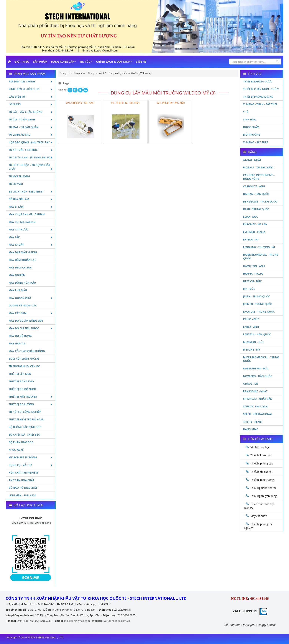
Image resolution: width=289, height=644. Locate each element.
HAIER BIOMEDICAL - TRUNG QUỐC (261, 257)
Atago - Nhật (252, 160)
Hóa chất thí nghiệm (23, 473)
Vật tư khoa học (260, 447)
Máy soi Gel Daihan (22, 222)
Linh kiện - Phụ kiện (22, 495)
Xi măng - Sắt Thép (256, 142)
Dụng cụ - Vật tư (31, 465)
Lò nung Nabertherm (263, 488)
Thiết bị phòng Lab (262, 463)
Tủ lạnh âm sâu (31, 135)
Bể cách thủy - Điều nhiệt (31, 191)
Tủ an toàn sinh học (31, 150)
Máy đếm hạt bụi (20, 267)
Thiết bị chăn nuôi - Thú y (261, 89)
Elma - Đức (251, 217)
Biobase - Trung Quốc (258, 167)
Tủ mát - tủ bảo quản (31, 127)
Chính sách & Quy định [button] (114, 62)
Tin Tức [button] (86, 62)
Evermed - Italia (254, 232)
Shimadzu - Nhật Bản (258, 399)
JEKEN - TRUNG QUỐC (257, 296)
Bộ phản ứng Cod (21, 442)
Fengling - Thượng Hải (259, 247)
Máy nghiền (17, 275)
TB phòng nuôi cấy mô (24, 366)
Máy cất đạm (31, 313)
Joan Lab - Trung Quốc (259, 312)
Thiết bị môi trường (31, 397)
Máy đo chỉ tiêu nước (31, 328)
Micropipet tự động (31, 457)
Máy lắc (31, 237)
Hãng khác (251, 429)
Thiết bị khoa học (261, 455)
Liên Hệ (141, 62)
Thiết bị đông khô (21, 381)
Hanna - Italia (253, 274)
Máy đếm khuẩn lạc (22, 260)
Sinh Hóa (249, 119)
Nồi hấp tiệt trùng (31, 81)
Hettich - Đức (252, 281)
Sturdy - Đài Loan (255, 406)
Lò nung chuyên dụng (264, 496)
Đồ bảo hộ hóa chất (23, 488)
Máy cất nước (31, 229)
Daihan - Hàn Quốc (256, 194)
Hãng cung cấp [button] (63, 62)
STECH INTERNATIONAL (258, 414)
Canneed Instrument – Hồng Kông (259, 177)
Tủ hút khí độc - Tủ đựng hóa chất (31, 167)
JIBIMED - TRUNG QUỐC (258, 304)
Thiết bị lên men (20, 374)
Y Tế (246, 112)
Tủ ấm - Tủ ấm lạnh (31, 119)
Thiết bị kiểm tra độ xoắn (26, 419)
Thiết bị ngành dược (258, 81)
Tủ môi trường (19, 176)
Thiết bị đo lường (31, 404)
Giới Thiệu (22, 62)
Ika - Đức (249, 289)
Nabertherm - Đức (256, 368)
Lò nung (31, 104)
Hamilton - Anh (254, 266)
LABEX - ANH (251, 327)
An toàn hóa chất (22, 480)
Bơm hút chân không (24, 359)
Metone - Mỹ (252, 350)
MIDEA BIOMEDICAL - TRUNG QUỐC (261, 359)
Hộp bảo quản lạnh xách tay (31, 142)
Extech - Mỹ (251, 239)
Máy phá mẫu (18, 290)
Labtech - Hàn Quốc (257, 334)
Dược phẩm (251, 127)
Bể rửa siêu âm (31, 199)
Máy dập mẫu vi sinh (23, 252)
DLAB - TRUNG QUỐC (256, 209)
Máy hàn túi (17, 343)
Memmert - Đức (254, 342)
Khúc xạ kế (16, 450)
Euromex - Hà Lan (255, 224)
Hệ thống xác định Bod (25, 427)
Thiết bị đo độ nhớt (23, 389)
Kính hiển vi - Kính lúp (31, 89)
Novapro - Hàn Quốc (258, 376)
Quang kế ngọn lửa (23, 305)
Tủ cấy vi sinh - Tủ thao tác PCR (31, 157)
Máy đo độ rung (20, 336)
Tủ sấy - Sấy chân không (31, 112)
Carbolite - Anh (254, 186)
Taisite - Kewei (253, 422)
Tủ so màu (16, 184)
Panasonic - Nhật (255, 391)
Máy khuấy (31, 245)
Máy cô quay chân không (27, 351)
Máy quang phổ (31, 298)
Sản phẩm (40, 62)
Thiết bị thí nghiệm (262, 472)
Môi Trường (252, 135)
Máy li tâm (31, 207)
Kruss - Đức (251, 319)
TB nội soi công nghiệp (25, 412)
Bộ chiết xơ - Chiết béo (24, 435)
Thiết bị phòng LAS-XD (258, 97)
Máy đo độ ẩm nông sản (26, 321)
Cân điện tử (31, 97)
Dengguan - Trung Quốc (260, 201)
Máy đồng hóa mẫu (22, 283)
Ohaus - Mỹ (251, 384)
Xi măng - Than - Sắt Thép (260, 104)
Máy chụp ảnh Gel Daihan (27, 214)
